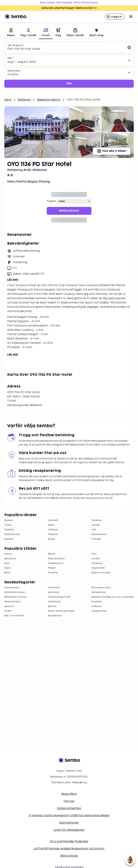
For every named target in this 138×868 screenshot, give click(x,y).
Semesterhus (99, 592)
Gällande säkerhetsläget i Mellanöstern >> (69, 8)
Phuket (52, 568)
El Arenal (53, 573)
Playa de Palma (56, 559)
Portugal (96, 539)
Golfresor (97, 606)
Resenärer (14, 71)
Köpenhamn (98, 568)
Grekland (53, 530)
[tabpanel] (69, 65)
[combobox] (66, 49)
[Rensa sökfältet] (129, 47)
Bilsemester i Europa (15, 597)
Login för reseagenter (69, 830)
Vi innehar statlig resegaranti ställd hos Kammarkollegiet (69, 816)
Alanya (8, 554)
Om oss (69, 801)
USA (94, 530)
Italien (51, 525)
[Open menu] (131, 17)
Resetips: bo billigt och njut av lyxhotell (112, 597)
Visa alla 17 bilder (112, 151)
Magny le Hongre (101, 573)
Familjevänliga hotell (59, 597)
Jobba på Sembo (69, 808)
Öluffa (8, 611)
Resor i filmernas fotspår (61, 611)
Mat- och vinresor (14, 616)
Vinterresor (54, 588)
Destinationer (69, 823)
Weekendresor (12, 602)
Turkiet (8, 525)
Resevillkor (69, 794)
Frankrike (97, 520)
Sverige (96, 525)
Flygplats (52, 201)
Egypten (9, 539)
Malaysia (24, 100)
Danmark (53, 520)
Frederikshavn (56, 563)
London (96, 559)
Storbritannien (12, 534)
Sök (69, 84)
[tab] (11, 33)
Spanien (9, 520)
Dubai (8, 568)
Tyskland (9, 530)
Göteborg (97, 563)
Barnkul (52, 606)
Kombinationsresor (15, 592)
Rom (7, 563)
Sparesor (9, 606)
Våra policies (69, 856)
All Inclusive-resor (101, 588)
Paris (94, 554)
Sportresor (54, 592)
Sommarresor (12, 588)
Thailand (53, 534)
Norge (51, 539)
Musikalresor (55, 616)
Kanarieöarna (99, 534)
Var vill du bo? (16, 45)
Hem (8, 100)
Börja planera (69, 211)
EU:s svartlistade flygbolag (69, 841)
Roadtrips (97, 602)
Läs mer (13, 280)
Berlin (7, 573)
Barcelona (10, 559)
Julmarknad (54, 602)
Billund (52, 554)
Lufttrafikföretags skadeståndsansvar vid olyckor (69, 849)
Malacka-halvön (49, 100)
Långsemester (99, 611)
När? (10, 58)
